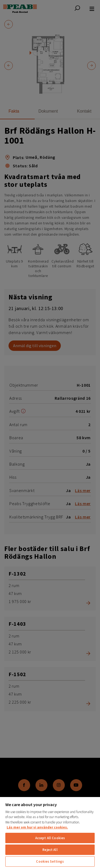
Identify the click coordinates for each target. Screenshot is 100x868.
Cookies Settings (50, 861)
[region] (50, 832)
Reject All (50, 850)
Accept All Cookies (50, 838)
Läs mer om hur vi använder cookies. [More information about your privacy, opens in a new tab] (37, 827)
